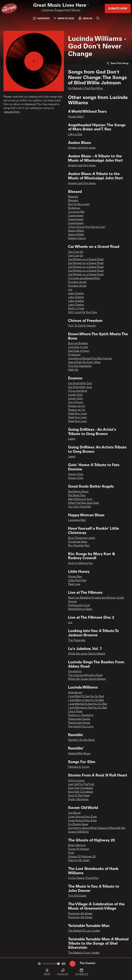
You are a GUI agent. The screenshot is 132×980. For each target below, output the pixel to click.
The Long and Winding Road (85, 675)
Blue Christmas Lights (82, 538)
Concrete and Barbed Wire (84, 278)
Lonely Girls (75, 395)
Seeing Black (76, 231)
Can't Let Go (76, 252)
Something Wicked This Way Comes (90, 359)
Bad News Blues (78, 492)
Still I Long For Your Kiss (82, 312)
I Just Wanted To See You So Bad (87, 704)
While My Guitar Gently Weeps (87, 679)
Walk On (73, 370)
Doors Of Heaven (79, 849)
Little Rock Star (77, 581)
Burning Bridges (78, 343)
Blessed (73, 197)
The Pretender (77, 640)
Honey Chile (76, 474)
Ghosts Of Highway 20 (82, 857)
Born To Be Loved (79, 204)
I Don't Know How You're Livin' (87, 227)
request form (12, 112)
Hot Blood (74, 813)
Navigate (41, 18)
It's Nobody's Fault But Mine (85, 88)
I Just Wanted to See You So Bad (87, 708)
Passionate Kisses (79, 719)
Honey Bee (75, 577)
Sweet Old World (78, 832)
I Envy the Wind (78, 391)
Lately (72, 439)
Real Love (74, 584)
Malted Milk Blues (79, 754)
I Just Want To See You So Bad (86, 696)
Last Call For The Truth (81, 784)
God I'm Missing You (81, 563)
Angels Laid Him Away (82, 148)
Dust (71, 853)
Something (75, 672)
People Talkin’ (76, 117)
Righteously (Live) (79, 605)
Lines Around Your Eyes (82, 817)
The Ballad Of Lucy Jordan (84, 931)
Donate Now (118, 8)
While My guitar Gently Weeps (87, 654)
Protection (74, 355)
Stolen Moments (78, 799)
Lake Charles (76, 294)
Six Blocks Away (78, 824)
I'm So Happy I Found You (83, 878)
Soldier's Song (77, 238)
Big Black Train (77, 495)
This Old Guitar (77, 896)
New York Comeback (81, 788)
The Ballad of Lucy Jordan (84, 953)
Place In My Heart (79, 860)
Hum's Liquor (76, 781)
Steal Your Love (77, 414)
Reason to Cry (77, 406)
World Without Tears (80, 609)
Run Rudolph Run (79, 546)
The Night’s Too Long (81, 727)
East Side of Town (79, 351)
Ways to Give (64, 18)
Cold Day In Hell (78, 347)
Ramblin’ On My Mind (81, 740)
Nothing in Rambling (81, 715)
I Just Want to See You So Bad (86, 700)
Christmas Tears (78, 542)
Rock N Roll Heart (79, 796)
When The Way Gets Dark (84, 503)
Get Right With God (80, 384)
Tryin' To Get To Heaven (82, 326)
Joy (70, 290)
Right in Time (76, 309)
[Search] (98, 18)
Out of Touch (76, 402)
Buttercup (74, 208)
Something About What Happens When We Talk (97, 828)
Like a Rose (75, 712)
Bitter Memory (77, 845)
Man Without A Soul (80, 499)
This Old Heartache (80, 366)
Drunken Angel (77, 282)
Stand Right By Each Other (84, 362)
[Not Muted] (39, 964)
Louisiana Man (77, 520)
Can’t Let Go (76, 256)
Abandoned (75, 693)
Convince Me (76, 212)
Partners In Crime (79, 767)
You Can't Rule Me (79, 507)
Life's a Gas (75, 134)
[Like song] (118, 63)
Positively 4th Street (80, 914)
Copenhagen (76, 216)
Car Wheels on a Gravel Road (86, 260)
